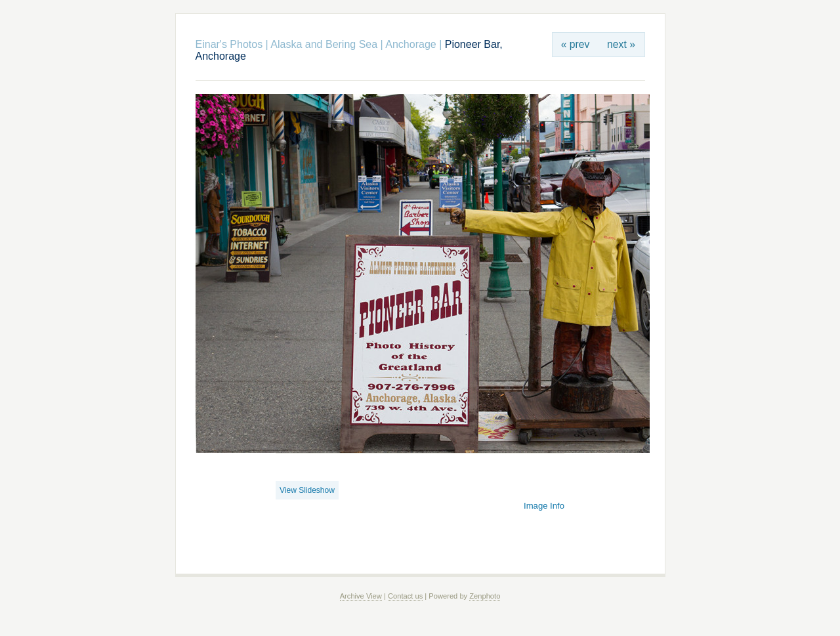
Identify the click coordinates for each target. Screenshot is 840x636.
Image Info (544, 506)
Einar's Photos (229, 44)
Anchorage (410, 44)
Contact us (405, 596)
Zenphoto (485, 596)
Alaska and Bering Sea (324, 44)
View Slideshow (307, 490)
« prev (576, 44)
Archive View (361, 596)
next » (621, 44)
